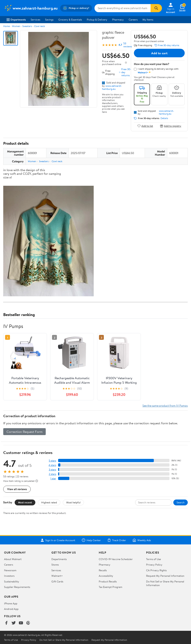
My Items (148, 20)
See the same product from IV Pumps (165, 406)
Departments (16, 20)
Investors (9, 576)
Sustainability (12, 581)
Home (7, 26)
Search (181, 502)
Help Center (91, 540)
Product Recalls (108, 581)
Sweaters (27, 26)
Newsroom (10, 570)
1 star (53, 478)
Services (35, 20)
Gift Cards (57, 581)
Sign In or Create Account (58, 540)
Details (164, 118)
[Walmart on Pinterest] (28, 623)
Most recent (25, 502)
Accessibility (106, 576)
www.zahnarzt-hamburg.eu (112, 87)
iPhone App (11, 603)
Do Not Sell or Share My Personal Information (64, 640)
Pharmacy (118, 20)
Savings (49, 20)
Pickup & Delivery (97, 20)
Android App (11, 609)
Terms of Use (154, 559)
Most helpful (73, 502)
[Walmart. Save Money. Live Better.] (31, 8)
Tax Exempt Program (111, 587)
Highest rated (49, 502)
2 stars (52, 474)
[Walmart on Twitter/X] (14, 623)
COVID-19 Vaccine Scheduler (116, 559)
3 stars (52, 470)
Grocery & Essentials (70, 20)
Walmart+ (57, 576)
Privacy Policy (154, 565)
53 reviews (128, 45)
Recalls (103, 570)
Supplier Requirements (17, 587)
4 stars (52, 465)
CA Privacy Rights (156, 570)
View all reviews (17, 489)
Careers (133, 20)
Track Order (117, 540)
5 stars (52, 461)
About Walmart (13, 559)
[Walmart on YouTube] (21, 623)
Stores (55, 565)
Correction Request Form (24, 432)
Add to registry (171, 126)
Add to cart (159, 53)
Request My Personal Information (165, 576)
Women (16, 26)
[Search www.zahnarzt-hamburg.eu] (123, 8)
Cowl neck (40, 26)
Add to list (145, 126)
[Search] (156, 8)
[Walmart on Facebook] (6, 623)
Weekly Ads (142, 540)
